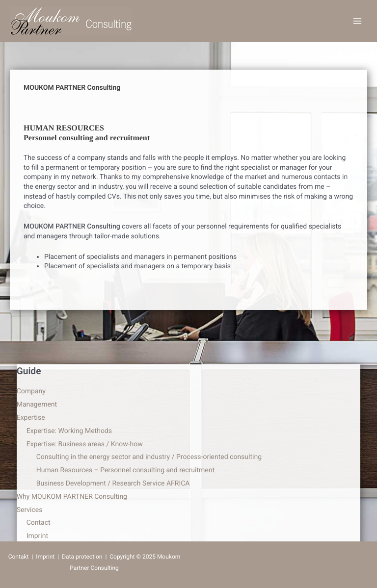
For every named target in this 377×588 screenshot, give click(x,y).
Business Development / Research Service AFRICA (113, 484)
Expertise (31, 418)
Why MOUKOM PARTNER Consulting (72, 497)
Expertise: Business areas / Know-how (85, 444)
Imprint (37, 536)
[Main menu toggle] (357, 21)
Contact (39, 523)
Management (37, 405)
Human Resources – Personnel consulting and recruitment (125, 470)
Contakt (19, 557)
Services (30, 510)
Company (31, 391)
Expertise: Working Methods (69, 431)
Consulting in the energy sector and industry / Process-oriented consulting (149, 457)
